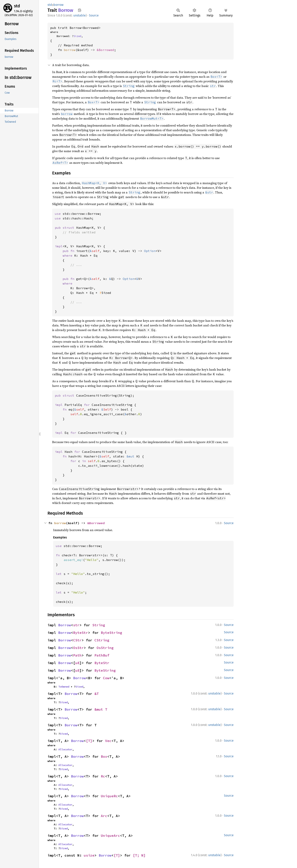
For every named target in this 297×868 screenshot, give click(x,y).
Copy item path (80, 10)
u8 (77, 663)
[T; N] (139, 855)
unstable (79, 15)
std (17, 6)
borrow (58, 5)
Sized (77, 36)
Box (104, 756)
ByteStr (81, 633)
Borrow (65, 625)
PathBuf (102, 655)
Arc (104, 816)
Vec (108, 741)
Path (77, 655)
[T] (89, 741)
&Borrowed (105, 50)
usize (89, 855)
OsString (105, 648)
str (76, 625)
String (99, 625)
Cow (106, 678)
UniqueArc (110, 836)
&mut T (101, 709)
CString (102, 640)
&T (97, 694)
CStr (77, 640)
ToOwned (64, 687)
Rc (103, 776)
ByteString (111, 633)
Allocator (65, 749)
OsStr (78, 648)
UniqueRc (109, 796)
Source (94, 15)
